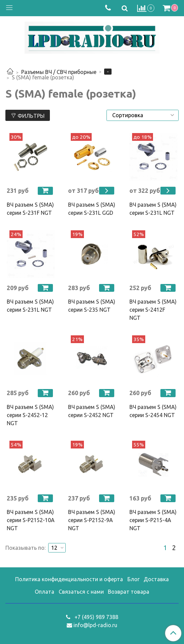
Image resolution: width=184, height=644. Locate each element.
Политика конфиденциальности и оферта (69, 579)
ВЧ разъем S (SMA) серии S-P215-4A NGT (153, 520)
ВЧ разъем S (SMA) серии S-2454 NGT (153, 411)
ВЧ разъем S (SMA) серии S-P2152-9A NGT (92, 520)
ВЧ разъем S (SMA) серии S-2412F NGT (153, 310)
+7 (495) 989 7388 (96, 617)
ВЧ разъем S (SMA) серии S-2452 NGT (92, 411)
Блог (133, 579)
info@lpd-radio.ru (95, 625)
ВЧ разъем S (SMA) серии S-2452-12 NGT (30, 415)
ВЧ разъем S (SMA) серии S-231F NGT (30, 209)
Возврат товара (129, 592)
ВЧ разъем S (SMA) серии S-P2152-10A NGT (31, 520)
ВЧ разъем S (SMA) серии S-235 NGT (92, 306)
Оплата (44, 592)
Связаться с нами (81, 592)
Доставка (156, 579)
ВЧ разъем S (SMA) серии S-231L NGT (153, 209)
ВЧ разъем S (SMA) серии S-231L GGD (92, 209)
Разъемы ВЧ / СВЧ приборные (59, 72)
